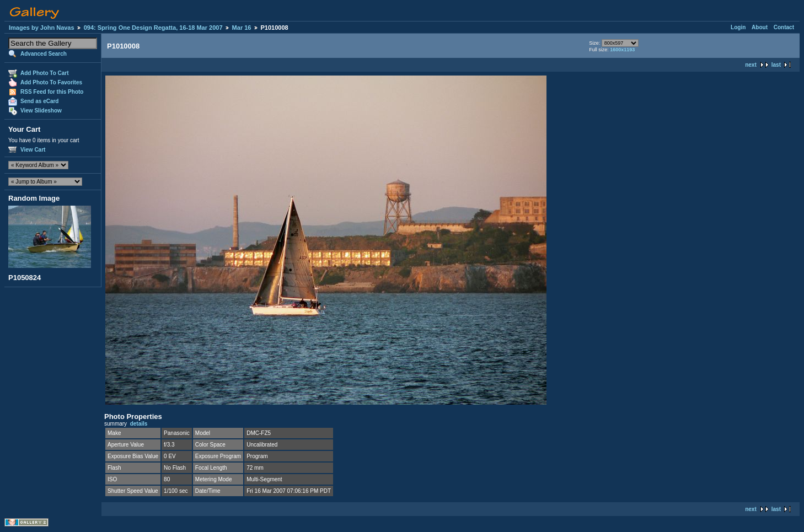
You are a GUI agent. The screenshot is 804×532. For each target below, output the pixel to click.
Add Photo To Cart (45, 73)
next (751, 65)
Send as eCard (39, 101)
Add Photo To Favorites (51, 82)
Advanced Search (44, 54)
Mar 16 (242, 28)
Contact (784, 27)
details (139, 424)
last (776, 65)
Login (738, 27)
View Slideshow (41, 111)
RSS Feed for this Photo (52, 92)
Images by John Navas (42, 28)
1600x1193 (622, 50)
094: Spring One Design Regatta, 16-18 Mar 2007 (153, 28)
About (760, 27)
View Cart (33, 150)
